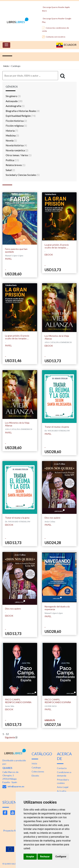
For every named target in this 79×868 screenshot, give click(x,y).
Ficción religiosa (16, 126)
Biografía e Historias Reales (23, 111)
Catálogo (36, 767)
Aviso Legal (63, 787)
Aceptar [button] (30, 857)
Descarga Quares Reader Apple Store (56, 8)
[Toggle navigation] (6, 45)
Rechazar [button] (45, 857)
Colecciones (38, 772)
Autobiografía (15, 106)
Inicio (6, 66)
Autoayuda (14, 101)
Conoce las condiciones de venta (55, 29)
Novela (11, 140)
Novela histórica (16, 145)
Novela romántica (17, 150)
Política (12, 160)
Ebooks (35, 776)
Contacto (62, 768)
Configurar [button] (61, 857)
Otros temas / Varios (19, 155)
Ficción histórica (16, 121)
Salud (10, 170)
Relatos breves (15, 165)
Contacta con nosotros (54, 37)
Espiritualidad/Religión (21, 116)
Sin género (13, 96)
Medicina (12, 135)
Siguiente (10, 737)
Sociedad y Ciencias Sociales (23, 175)
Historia (12, 131)
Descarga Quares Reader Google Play (57, 19)
